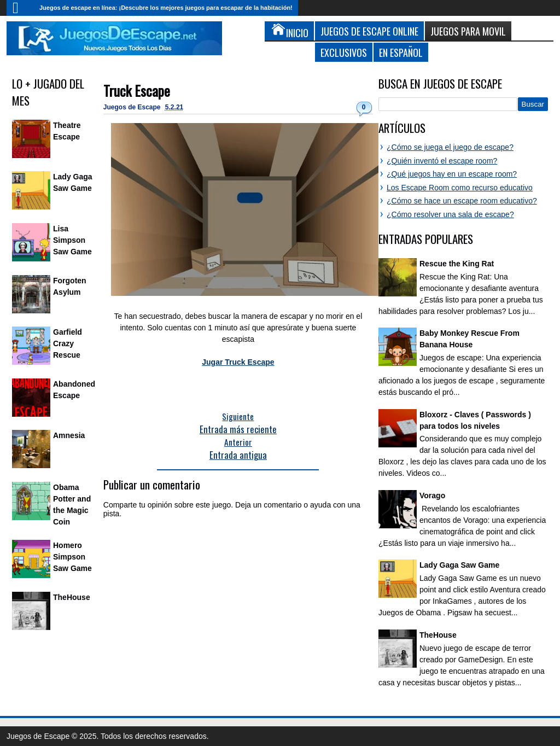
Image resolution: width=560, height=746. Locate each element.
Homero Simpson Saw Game (72, 557)
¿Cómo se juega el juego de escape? (450, 147)
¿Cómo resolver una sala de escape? (450, 214)
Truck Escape (137, 91)
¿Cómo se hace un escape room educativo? (462, 201)
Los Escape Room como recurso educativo (460, 188)
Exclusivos (344, 52)
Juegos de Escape (133, 107)
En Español (401, 52)
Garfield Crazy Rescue (68, 343)
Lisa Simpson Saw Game (72, 240)
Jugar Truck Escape (238, 362)
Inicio (20, 8)
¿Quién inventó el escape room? (442, 161)
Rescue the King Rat (457, 264)
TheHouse (72, 597)
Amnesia (69, 435)
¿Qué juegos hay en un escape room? (452, 174)
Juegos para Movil (468, 31)
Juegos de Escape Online (369, 31)
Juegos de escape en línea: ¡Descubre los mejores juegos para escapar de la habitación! (166, 8)
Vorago (432, 496)
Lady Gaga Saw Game (459, 565)
